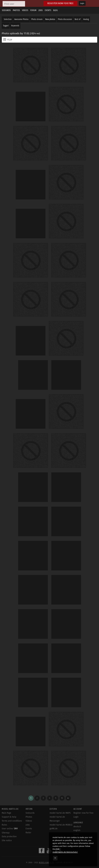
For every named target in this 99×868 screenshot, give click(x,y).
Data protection (9, 837)
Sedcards (6, 10)
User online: (10, 829)
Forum (33, 10)
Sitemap (6, 833)
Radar (28, 833)
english (77, 830)
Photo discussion (65, 19)
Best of (78, 19)
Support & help (9, 817)
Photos (16, 10)
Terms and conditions (12, 821)
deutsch (77, 827)
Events (48, 10)
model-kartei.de (46, 863)
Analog (86, 19)
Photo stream (37, 19)
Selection (8, 19)
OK (55, 858)
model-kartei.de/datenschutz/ (65, 852)
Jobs (41, 10)
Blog (55, 10)
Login (82, 3)
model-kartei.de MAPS (60, 813)
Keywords (15, 26)
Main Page (6, 813)
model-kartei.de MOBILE (61, 825)
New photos (50, 19)
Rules (4, 825)
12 (62, 798)
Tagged (6, 26)
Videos (25, 10)
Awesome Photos (21, 19)
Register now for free (60, 3)
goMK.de (54, 829)
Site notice (7, 840)
